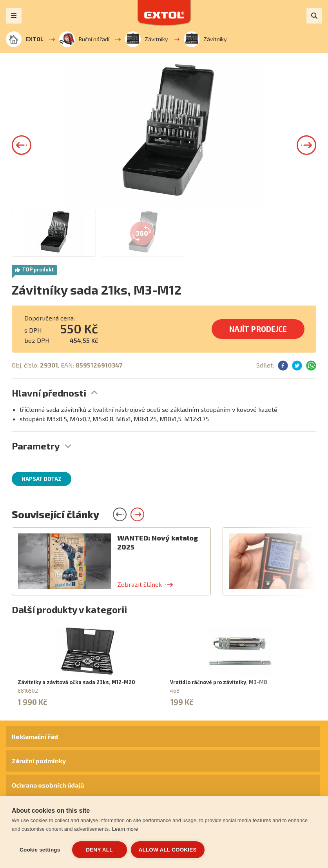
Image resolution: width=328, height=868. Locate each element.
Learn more (125, 829)
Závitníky (147, 39)
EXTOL (25, 39)
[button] (22, 145)
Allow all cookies (168, 850)
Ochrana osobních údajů (48, 785)
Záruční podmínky (39, 761)
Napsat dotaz (42, 479)
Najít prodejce (258, 329)
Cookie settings (40, 850)
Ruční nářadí (84, 39)
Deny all (99, 850)
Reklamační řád (35, 736)
